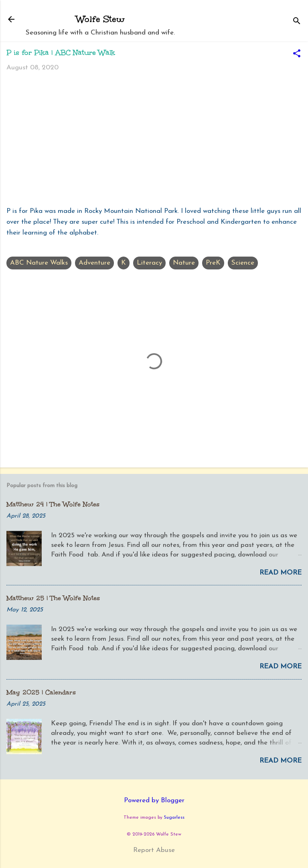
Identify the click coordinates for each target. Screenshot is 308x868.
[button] (297, 55)
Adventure (94, 263)
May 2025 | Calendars (41, 692)
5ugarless (174, 817)
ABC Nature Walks (39, 263)
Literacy (149, 263)
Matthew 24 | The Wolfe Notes (53, 504)
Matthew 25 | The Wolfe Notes (53, 598)
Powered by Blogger (154, 800)
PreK (213, 263)
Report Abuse (154, 850)
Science (243, 263)
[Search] (297, 22)
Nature (184, 263)
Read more (281, 573)
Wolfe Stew (100, 19)
